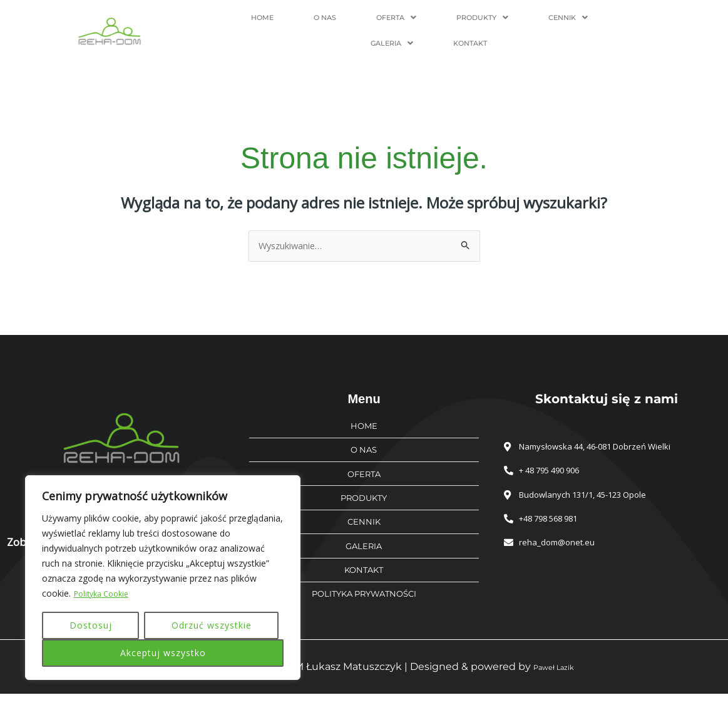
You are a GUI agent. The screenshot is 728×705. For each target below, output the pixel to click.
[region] (163, 578)
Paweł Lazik (553, 678)
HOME (222, 23)
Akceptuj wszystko (163, 653)
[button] (331, 23)
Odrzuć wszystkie (212, 625)
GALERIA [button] (558, 23)
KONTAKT (628, 23)
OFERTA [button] (331, 23)
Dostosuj (91, 625)
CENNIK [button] (487, 23)
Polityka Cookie (105, 594)
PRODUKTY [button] (409, 23)
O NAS (271, 23)
